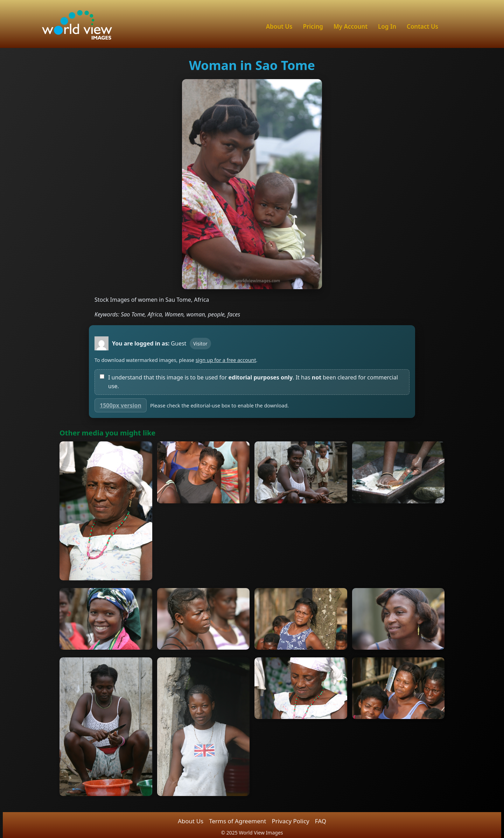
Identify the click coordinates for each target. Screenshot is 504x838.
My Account (351, 26)
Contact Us (422, 26)
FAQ (321, 821)
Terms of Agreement (237, 821)
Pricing (313, 26)
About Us (279, 26)
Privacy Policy (290, 821)
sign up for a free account (226, 360)
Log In (387, 26)
